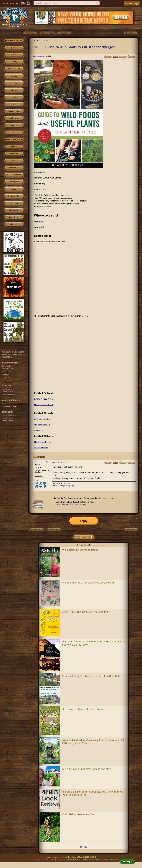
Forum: (37, 40)
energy (14, 76)
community (14, 111)
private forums (14, 217)
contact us (27, 860)
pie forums (14, 210)
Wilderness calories (42, 419)
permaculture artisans (14, 140)
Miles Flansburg (42, 462)
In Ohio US (39, 430)
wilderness (14, 118)
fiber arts (14, 125)
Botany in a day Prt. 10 (44, 405)
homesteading (14, 69)
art (14, 133)
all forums (14, 224)
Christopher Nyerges (43, 442)
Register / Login (132, 3)
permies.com (14, 203)
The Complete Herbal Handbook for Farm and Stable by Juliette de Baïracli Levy (94, 643)
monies (14, 83)
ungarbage (14, 104)
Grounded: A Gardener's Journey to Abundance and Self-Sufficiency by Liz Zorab (94, 742)
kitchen (14, 90)
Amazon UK (39, 227)
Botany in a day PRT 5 (43, 399)
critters (14, 55)
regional (14, 147)
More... (84, 847)
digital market (14, 196)
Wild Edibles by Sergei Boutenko (80, 550)
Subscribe (14, 3)
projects (14, 189)
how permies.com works (62, 483)
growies (14, 48)
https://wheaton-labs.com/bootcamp (71, 504)
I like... (37, 481)
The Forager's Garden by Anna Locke (82, 709)
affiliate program (48, 860)
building (14, 62)
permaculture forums (14, 41)
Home (6, 3)
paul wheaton (103, 860)
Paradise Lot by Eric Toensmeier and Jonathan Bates (92, 676)
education (14, 154)
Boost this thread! (84, 537)
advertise (37, 860)
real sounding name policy (63, 485)
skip (14, 161)
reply (84, 521)
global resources (14, 175)
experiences (14, 168)
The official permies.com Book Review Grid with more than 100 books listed (92, 793)
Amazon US (39, 221)
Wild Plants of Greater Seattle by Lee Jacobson (88, 583)
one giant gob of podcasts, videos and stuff (86, 769)
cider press (14, 182)
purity (14, 97)
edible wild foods (41, 448)
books (45, 40)
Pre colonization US (42, 425)
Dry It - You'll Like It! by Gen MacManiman (85, 612)
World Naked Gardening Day (78, 814)
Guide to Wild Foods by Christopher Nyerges (80, 47)
